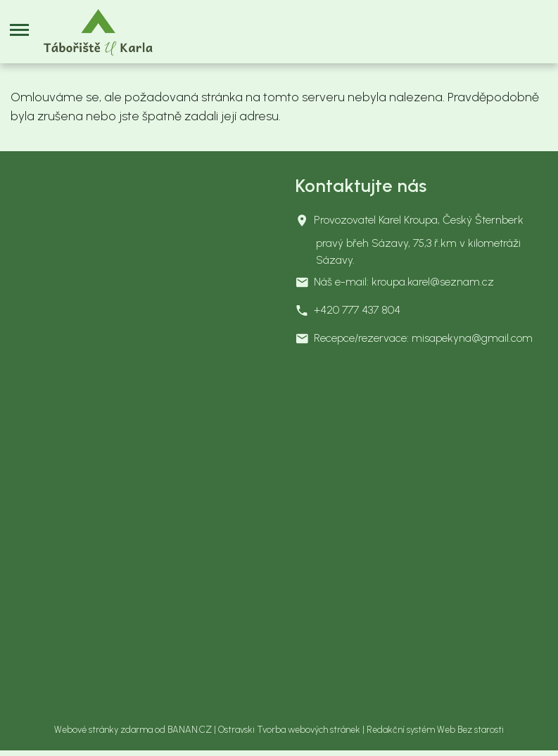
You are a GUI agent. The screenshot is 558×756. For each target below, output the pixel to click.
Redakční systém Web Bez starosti (435, 730)
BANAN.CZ (190, 730)
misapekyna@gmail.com (472, 338)
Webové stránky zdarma (103, 730)
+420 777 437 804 (357, 310)
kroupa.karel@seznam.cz (433, 282)
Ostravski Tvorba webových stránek (289, 730)
